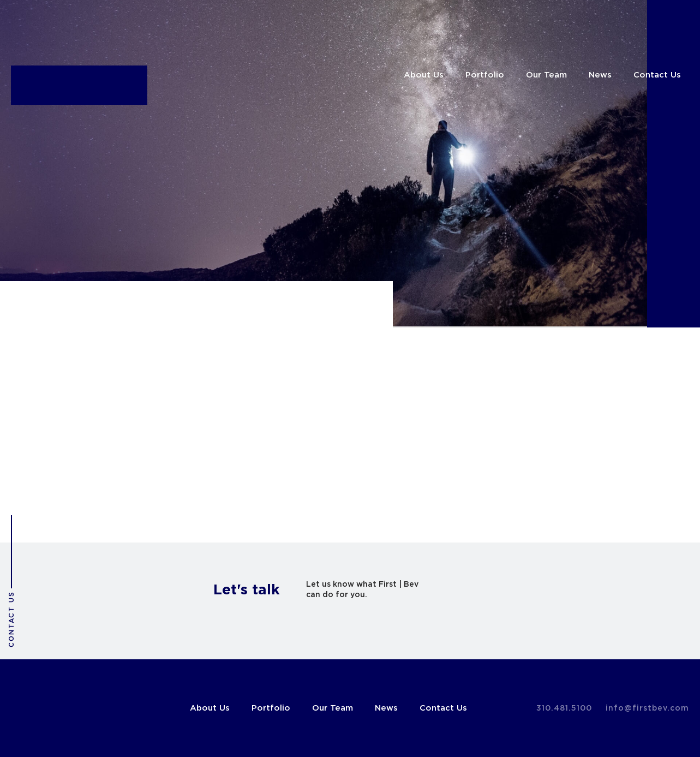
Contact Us (657, 75)
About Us (424, 75)
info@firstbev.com (647, 708)
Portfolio (485, 75)
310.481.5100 (564, 708)
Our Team (546, 75)
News (600, 75)
